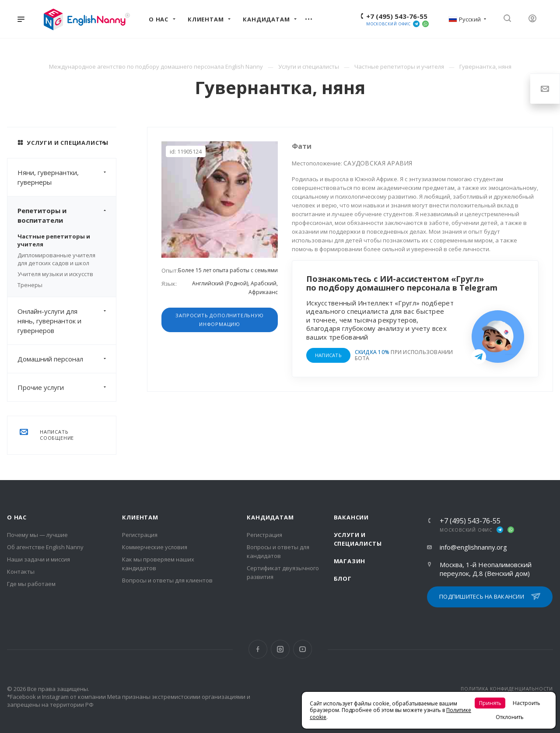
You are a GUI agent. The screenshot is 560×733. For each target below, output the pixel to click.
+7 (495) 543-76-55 (397, 16)
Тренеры (30, 285)
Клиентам (140, 517)
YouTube (303, 649)
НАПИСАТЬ (328, 355)
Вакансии (351, 517)
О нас (17, 517)
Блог (343, 579)
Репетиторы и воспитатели (67, 215)
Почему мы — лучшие (37, 535)
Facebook (258, 649)
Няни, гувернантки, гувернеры (67, 177)
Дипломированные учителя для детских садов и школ (56, 259)
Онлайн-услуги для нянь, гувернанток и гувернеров (67, 321)
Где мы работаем (31, 584)
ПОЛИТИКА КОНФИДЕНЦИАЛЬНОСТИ (507, 689)
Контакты (21, 572)
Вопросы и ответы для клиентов (167, 580)
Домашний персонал (67, 359)
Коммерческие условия (155, 547)
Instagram (280, 649)
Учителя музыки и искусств (55, 274)
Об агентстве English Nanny (45, 547)
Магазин (350, 561)
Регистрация (140, 535)
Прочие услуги (67, 387)
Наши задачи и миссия (38, 559)
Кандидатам (270, 517)
